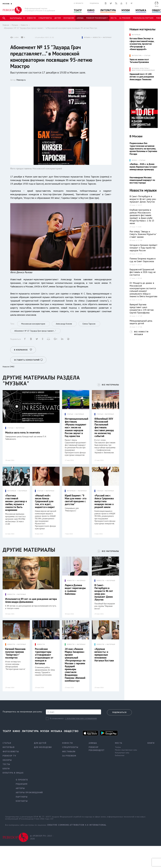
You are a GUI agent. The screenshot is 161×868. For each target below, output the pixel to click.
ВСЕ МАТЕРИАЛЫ (110, 385)
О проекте (78, 3)
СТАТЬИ (10, 428)
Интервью (9, 747)
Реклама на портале (143, 18)
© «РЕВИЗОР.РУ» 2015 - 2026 (42, 837)
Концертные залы (122, 753)
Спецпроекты (45, 18)
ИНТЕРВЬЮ (12, 491)
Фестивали (69, 752)
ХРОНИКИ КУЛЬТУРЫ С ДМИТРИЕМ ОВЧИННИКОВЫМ (143, 69)
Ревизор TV (9, 756)
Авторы (20, 788)
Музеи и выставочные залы (126, 750)
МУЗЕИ (134, 160)
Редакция (22, 784)
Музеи (126, 10)
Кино (91, 10)
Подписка (94, 3)
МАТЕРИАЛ (107, 37)
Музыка (141, 10)
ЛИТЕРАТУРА (137, 56)
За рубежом (125, 18)
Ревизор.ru (21, 80)
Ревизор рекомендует (97, 18)
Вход (157, 6)
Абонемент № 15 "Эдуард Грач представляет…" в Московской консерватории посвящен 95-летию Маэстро (51, 28)
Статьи (147, 56)
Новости (31, 18)
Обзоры (7, 760)
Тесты (6, 764)
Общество (71, 731)
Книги (151, 743)
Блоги (6, 769)
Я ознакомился (57, 718)
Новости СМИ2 (9, 367)
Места (114, 18)
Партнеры (22, 797)
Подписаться (119, 712)
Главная (6, 25)
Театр (78, 10)
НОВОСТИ (97, 37)
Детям (58, 18)
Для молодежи (43, 747)
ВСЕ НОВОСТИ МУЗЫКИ (141, 333)
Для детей (40, 743)
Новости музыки (143, 190)
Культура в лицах (13, 773)
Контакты (22, 801)
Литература (108, 10)
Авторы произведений (29, 792)
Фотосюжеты (11, 752)
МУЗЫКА (87, 37)
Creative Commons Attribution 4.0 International (77, 825)
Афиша (80, 18)
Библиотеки (120, 755)
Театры (118, 747)
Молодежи (69, 18)
